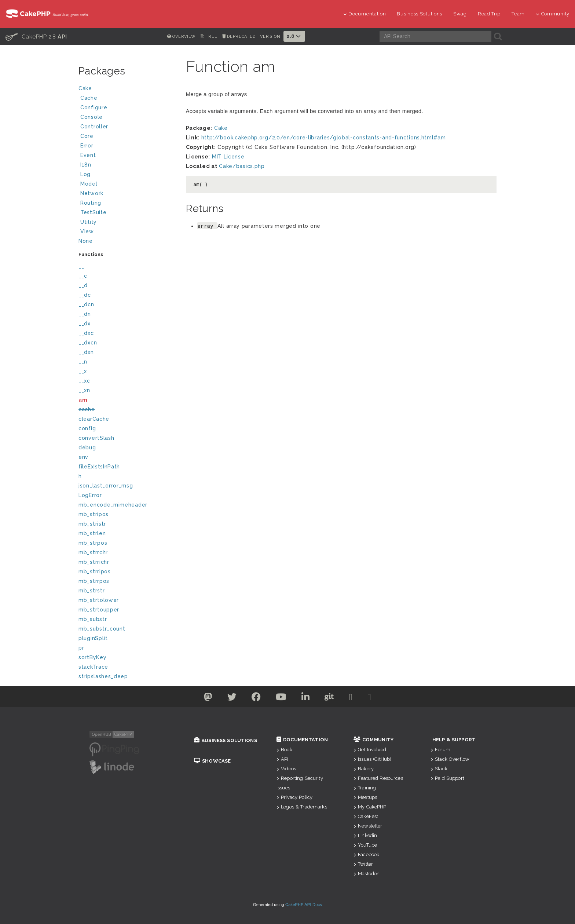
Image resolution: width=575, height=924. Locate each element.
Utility (89, 222)
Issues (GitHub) (372, 759)
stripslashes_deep (103, 676)
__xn (84, 390)
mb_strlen (92, 533)
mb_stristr (92, 524)
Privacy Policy (294, 797)
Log (127, 175)
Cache (127, 99)
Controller (127, 127)
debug (87, 448)
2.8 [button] (294, 36)
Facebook (366, 854)
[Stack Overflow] (369, 698)
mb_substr (93, 619)
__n (83, 362)
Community (553, 14)
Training (365, 788)
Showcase (212, 761)
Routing (127, 204)
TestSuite (127, 213)
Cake (126, 89)
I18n (86, 165)
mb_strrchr (93, 552)
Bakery (364, 769)
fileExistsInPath (99, 467)
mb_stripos (94, 514)
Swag (460, 14)
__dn (85, 314)
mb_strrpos (94, 581)
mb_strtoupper (99, 610)
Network (127, 194)
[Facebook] (256, 698)
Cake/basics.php (242, 166)
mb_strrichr (94, 562)
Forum (440, 750)
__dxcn (88, 343)
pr (81, 648)
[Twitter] (208, 698)
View (127, 232)
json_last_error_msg (106, 486)
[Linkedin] (306, 698)
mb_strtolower (99, 600)
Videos (286, 769)
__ (81, 266)
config (87, 428)
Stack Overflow (450, 759)
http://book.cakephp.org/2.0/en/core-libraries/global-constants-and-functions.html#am (324, 138)
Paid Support (447, 778)
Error (87, 146)
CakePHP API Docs (304, 905)
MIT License (228, 157)
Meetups (365, 797)
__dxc (86, 333)
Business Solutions (420, 14)
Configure (94, 107)
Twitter (363, 864)
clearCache (94, 419)
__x (83, 371)
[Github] (329, 698)
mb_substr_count (102, 629)
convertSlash (96, 438)
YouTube (365, 845)
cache (87, 409)
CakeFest (366, 816)
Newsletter (368, 826)
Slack (439, 769)
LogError (90, 495)
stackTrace (93, 667)
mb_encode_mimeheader (113, 505)
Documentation (365, 14)
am (83, 400)
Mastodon (367, 874)
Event (88, 155)
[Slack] (351, 698)
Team (518, 14)
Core (87, 136)
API (283, 759)
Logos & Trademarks (302, 807)
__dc (85, 295)
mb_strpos (93, 543)
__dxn (86, 352)
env (83, 457)
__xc (84, 381)
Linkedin (365, 835)
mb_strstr (91, 591)
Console (127, 118)
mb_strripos (95, 571)
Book (284, 750)
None (86, 241)
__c (83, 276)
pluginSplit (93, 638)
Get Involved (370, 750)
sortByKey (92, 657)
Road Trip (489, 14)
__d (83, 285)
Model (127, 185)
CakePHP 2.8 (36, 36)
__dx (85, 324)
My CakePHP (370, 807)
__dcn (86, 304)
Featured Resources (378, 778)
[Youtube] (281, 698)
